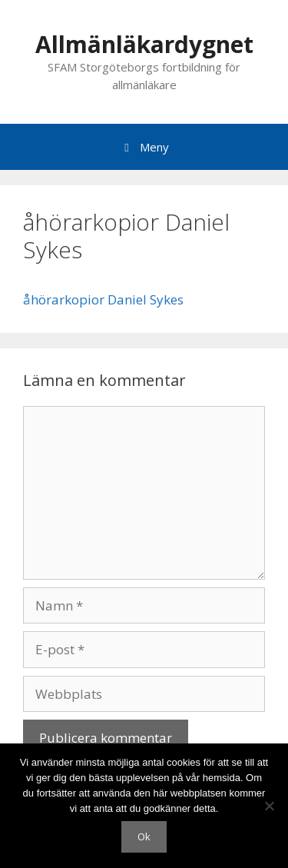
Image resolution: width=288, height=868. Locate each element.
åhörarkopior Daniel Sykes (103, 299)
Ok (144, 836)
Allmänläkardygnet (144, 44)
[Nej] (269, 806)
